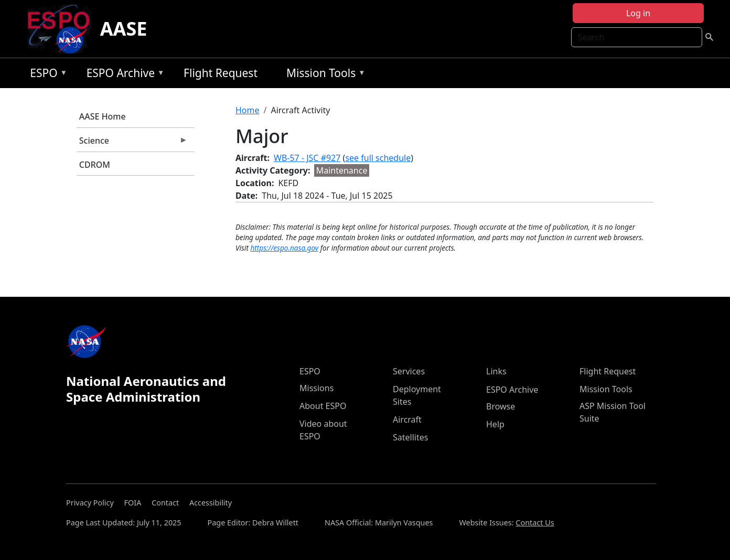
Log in (638, 13)
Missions (316, 388)
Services (409, 371)
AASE (124, 29)
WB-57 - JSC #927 (307, 158)
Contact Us (535, 523)
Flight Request (221, 73)
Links (496, 371)
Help (495, 424)
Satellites (410, 437)
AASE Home (103, 116)
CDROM (95, 165)
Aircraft (407, 419)
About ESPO (323, 406)
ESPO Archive (123, 75)
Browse (501, 406)
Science (132, 143)
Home (248, 110)
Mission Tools (323, 75)
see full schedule (378, 158)
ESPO (46, 75)
